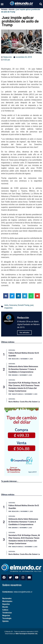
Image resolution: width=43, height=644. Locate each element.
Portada (4, 9)
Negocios (6, 616)
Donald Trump (24, 305)
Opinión (5, 621)
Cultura (5, 610)
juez (32, 305)
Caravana (13, 305)
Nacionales (7, 598)
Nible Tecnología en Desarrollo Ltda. (27, 634)
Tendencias (7, 613)
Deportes (6, 604)
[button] (2, 4)
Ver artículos (24, 333)
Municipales (7, 601)
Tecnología (7, 618)
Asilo (6, 305)
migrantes (8, 308)
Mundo (12, 9)
